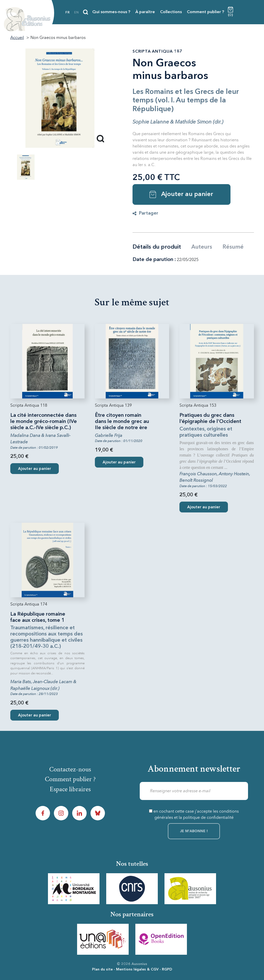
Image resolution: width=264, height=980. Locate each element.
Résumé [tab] (233, 247)
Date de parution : (154, 260)
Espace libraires (70, 789)
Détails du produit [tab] (157, 247)
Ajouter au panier (181, 194)
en (77, 13)
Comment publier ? (205, 12)
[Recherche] (86, 12)
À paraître (145, 12)
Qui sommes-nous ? (111, 12)
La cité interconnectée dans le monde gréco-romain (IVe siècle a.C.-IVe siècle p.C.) (44, 422)
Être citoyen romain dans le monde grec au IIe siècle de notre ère (122, 422)
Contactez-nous (70, 769)
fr (68, 13)
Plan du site (102, 969)
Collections (171, 12)
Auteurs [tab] (202, 247)
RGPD (167, 969)
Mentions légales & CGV (137, 969)
